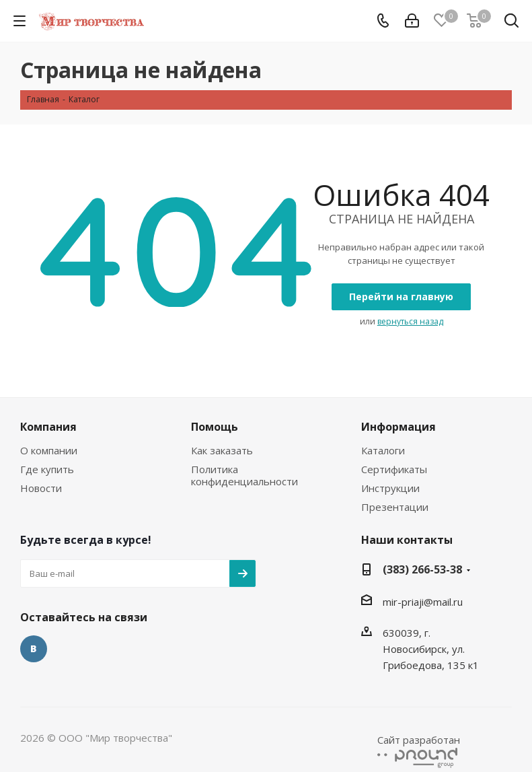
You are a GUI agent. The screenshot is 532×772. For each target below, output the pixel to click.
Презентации (395, 507)
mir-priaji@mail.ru (423, 602)
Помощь (215, 427)
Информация (398, 427)
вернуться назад (410, 321)
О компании (49, 450)
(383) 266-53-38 (422, 569)
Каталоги (383, 450)
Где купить (47, 469)
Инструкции (390, 488)
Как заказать (222, 450)
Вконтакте (34, 649)
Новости (41, 488)
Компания (48, 427)
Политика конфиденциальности (244, 475)
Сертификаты (394, 469)
